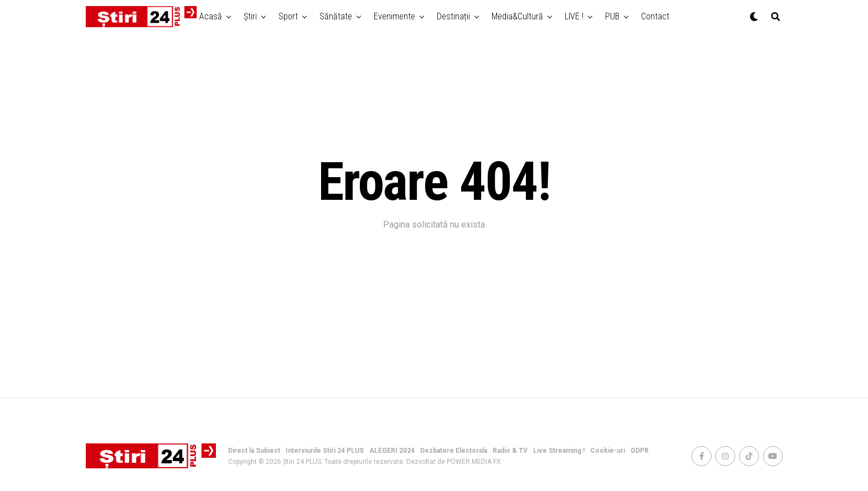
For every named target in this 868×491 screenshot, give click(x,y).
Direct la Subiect (254, 451)
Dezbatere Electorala (454, 451)
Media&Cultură (517, 16)
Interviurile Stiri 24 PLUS (325, 451)
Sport (288, 16)
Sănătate (336, 16)
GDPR (640, 451)
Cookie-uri (608, 451)
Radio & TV (510, 451)
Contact (655, 16)
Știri (250, 16)
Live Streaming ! (559, 451)
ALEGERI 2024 (392, 451)
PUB (612, 16)
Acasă (211, 16)
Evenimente (394, 16)
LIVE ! (574, 16)
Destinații (453, 16)
